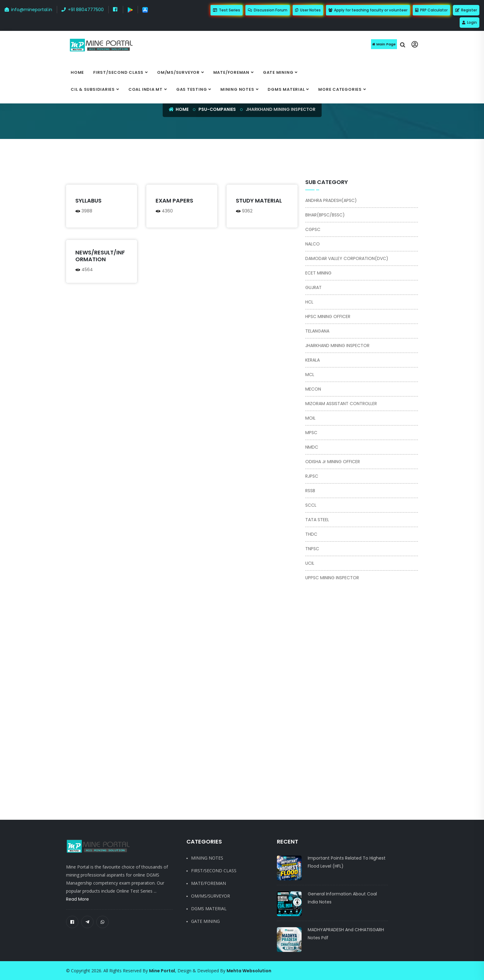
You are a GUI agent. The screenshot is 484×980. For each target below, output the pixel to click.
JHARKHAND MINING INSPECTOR (337, 346)
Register (466, 10)
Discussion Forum (268, 10)
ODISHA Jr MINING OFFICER (333, 462)
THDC (311, 534)
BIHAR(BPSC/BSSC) (325, 215)
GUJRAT (313, 287)
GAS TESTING (192, 89)
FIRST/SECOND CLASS (118, 72)
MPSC (311, 433)
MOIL (310, 418)
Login (469, 22)
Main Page (384, 44)
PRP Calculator (431, 10)
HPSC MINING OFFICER (328, 316)
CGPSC (313, 229)
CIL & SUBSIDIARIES (93, 89)
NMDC (312, 447)
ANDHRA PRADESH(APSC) (331, 200)
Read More (77, 899)
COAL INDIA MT (146, 89)
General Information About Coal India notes (342, 898)
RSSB (310, 491)
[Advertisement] (211, 162)
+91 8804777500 (83, 10)
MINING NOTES (237, 89)
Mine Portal (162, 971)
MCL (310, 375)
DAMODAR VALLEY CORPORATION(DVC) (347, 258)
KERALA (313, 360)
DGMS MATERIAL (286, 89)
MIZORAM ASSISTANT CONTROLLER (341, 404)
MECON (313, 389)
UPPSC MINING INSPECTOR (332, 578)
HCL (309, 302)
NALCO (313, 244)
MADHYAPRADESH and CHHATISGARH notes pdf (346, 934)
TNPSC (312, 549)
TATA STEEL (317, 520)
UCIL (310, 563)
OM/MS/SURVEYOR (178, 72)
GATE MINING (278, 72)
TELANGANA (317, 331)
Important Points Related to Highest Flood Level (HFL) (347, 862)
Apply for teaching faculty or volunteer (368, 10)
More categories (340, 89)
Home (77, 72)
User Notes (308, 10)
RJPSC (312, 476)
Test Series (227, 10)
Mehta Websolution (249, 971)
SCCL (311, 505)
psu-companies (217, 109)
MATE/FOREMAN (231, 72)
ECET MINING (318, 273)
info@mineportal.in (28, 10)
